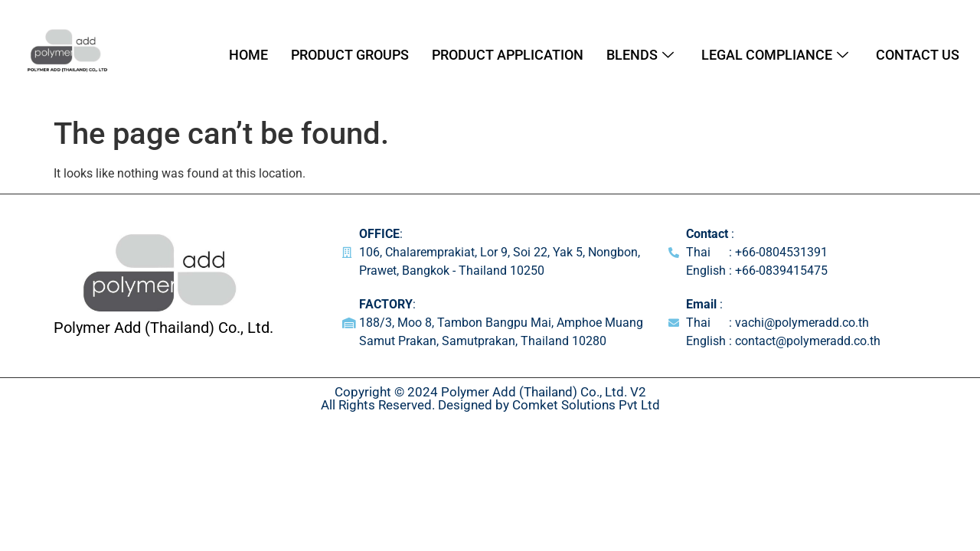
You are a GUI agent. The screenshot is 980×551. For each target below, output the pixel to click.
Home (248, 55)
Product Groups (350, 55)
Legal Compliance (775, 55)
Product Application (508, 55)
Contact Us (918, 55)
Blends (640, 55)
